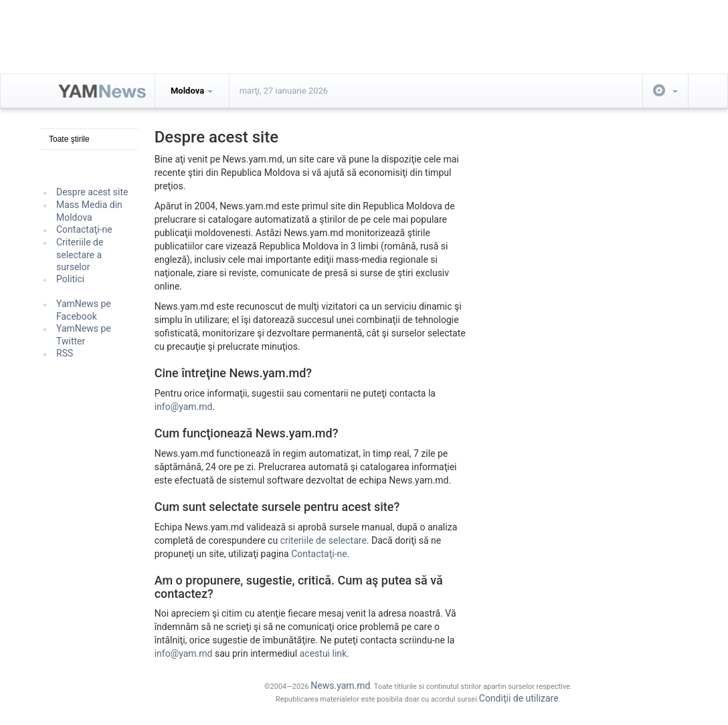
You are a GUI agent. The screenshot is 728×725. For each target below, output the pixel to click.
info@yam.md (184, 407)
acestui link (323, 653)
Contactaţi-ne (84, 229)
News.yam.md (340, 686)
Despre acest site (92, 192)
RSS (65, 353)
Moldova (192, 91)
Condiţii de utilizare (519, 698)
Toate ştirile (69, 139)
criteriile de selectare (324, 540)
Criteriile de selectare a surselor (80, 254)
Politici (70, 279)
